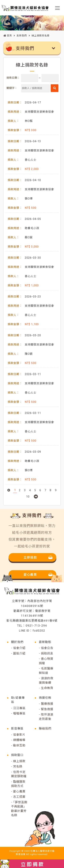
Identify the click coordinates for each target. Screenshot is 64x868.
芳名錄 (18, 766)
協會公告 (47, 648)
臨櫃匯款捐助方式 (18, 784)
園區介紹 (19, 653)
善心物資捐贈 (46, 661)
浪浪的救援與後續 (46, 680)
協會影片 (19, 735)
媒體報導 (19, 740)
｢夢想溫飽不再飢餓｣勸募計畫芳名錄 (19, 809)
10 (28, 497)
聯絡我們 (45, 728)
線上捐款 (19, 761)
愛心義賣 (19, 791)
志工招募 (19, 797)
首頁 (8, 36)
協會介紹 (19, 648)
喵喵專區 (19, 713)
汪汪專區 (19, 708)
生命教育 (47, 688)
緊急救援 (47, 709)
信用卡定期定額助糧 (19, 774)
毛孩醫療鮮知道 (46, 671)
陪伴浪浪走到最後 (46, 717)
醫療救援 (47, 704)
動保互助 (19, 745)
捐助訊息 (47, 653)
